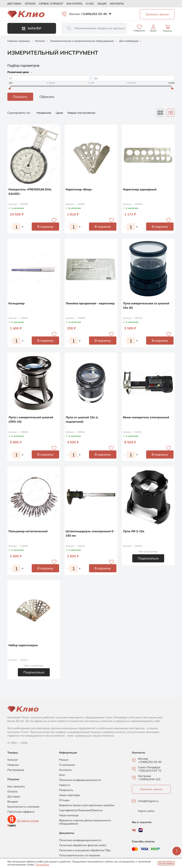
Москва (75, 14)
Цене (60, 113)
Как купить (74, 4)
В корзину (45, 227)
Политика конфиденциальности (80, 780)
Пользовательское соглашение (80, 855)
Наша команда (69, 815)
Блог (62, 775)
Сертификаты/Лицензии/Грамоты (81, 810)
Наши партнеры (70, 795)
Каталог (32, 28)
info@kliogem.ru (148, 801)
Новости (65, 785)
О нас (90, 4)
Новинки (13, 765)
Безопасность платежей (23, 807)
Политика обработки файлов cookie (83, 845)
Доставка (14, 4)
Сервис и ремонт (51, 4)
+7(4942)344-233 (149, 779)
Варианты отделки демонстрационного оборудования (85, 822)
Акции (102, 4)
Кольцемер (16, 303)
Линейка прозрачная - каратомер (90, 303)
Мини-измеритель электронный (146, 417)
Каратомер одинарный (140, 189)
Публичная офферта (21, 812)
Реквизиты (66, 790)
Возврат (13, 802)
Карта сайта (146, 811)
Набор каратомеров (23, 645)
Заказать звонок (151, 789)
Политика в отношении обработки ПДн (85, 850)
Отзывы (64, 800)
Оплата (30, 4)
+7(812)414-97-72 (150, 771)
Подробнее (42, 865)
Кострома (144, 776)
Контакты (117, 4)
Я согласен (166, 863)
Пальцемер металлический (28, 531)
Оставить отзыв (28, 821)
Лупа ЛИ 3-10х (134, 531)
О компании (67, 765)
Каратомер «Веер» (79, 189)
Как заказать (16, 787)
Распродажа (16, 770)
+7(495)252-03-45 (94, 14)
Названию (44, 113)
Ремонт (64, 760)
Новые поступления (81, 113)
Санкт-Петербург (149, 767)
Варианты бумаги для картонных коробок (87, 805)
